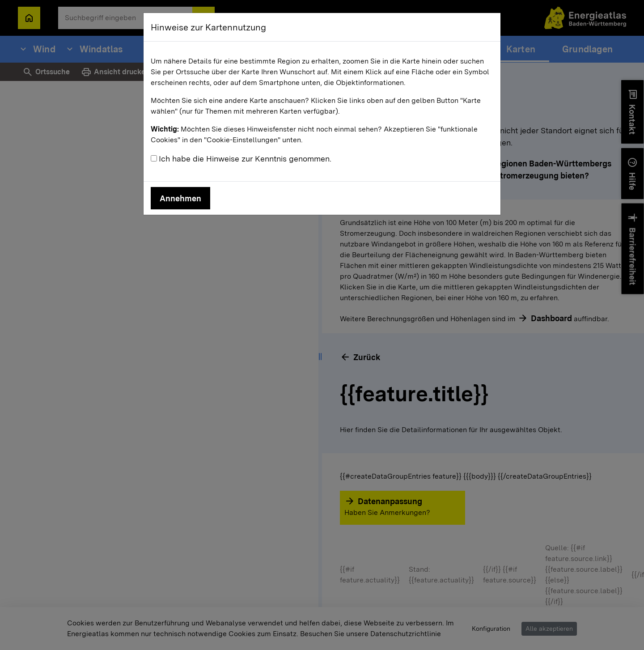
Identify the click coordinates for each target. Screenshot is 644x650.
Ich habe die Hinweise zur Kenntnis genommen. (245, 159)
